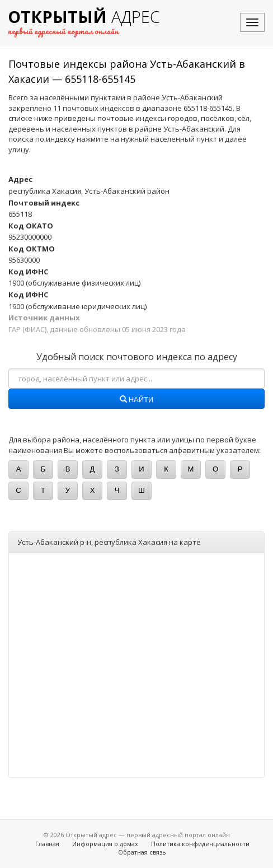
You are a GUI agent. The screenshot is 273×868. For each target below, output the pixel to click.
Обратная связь (142, 852)
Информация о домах (105, 844)
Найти (137, 400)
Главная (47, 844)
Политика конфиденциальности (200, 844)
